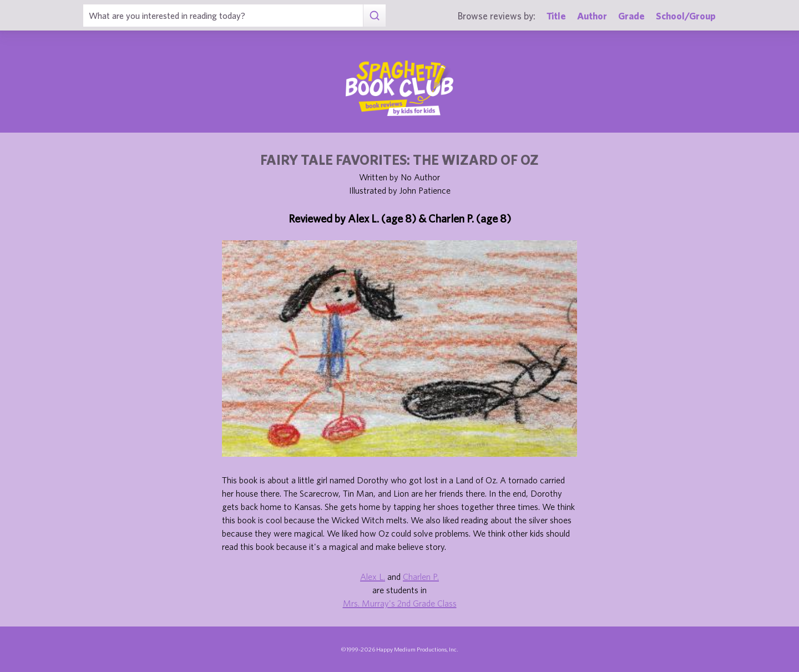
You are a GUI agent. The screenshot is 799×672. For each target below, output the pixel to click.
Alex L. (373, 577)
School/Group (686, 16)
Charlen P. (421, 577)
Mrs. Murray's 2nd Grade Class (400, 603)
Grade (631, 16)
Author (592, 16)
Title (556, 16)
